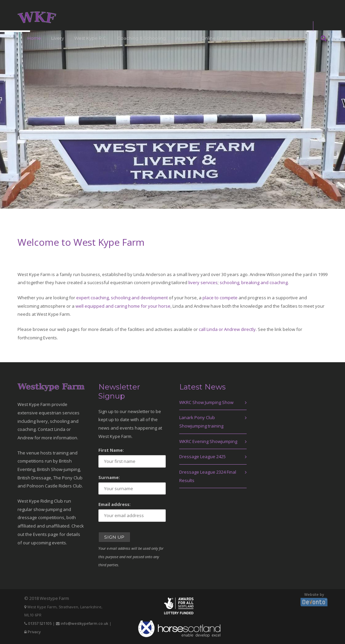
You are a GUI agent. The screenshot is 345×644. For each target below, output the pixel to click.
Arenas (183, 38)
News (272, 38)
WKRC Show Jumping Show (206, 402)
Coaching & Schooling (142, 38)
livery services (203, 282)
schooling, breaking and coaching (254, 282)
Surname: (109, 477)
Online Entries (216, 38)
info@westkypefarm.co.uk (84, 623)
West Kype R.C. (91, 38)
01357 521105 (40, 623)
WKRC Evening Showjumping (208, 441)
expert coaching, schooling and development (122, 298)
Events (249, 38)
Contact (297, 38)
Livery (58, 38)
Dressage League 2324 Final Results (208, 476)
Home (34, 38)
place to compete (220, 298)
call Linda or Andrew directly (227, 329)
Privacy (34, 632)
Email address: (115, 504)
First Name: (111, 450)
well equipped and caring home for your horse (123, 306)
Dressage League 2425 (202, 456)
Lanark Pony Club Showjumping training (201, 422)
